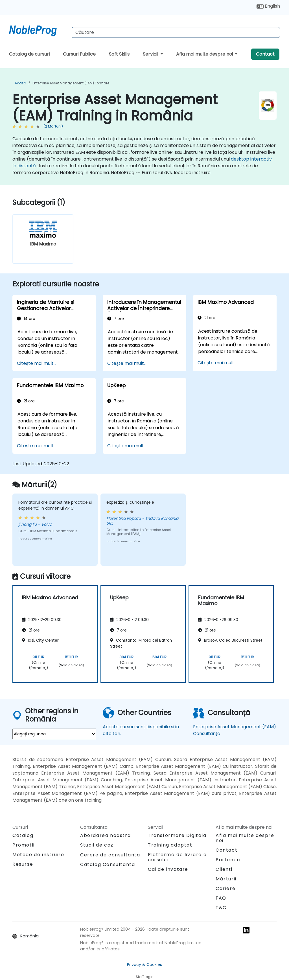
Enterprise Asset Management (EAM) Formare (71, 83)
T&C (221, 908)
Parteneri (228, 860)
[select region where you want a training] (54, 734)
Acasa (20, 83)
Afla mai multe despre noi (205, 54)
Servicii (151, 54)
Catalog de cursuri (29, 54)
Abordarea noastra (105, 835)
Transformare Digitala (177, 835)
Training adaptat (170, 845)
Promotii (24, 845)
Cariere (225, 888)
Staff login (145, 977)
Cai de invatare (168, 869)
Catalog (23, 835)
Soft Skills (119, 54)
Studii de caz (97, 845)
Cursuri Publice (79, 54)
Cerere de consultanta (110, 855)
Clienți (224, 869)
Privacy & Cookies (144, 964)
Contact (265, 54)
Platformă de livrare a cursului (177, 857)
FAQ (221, 898)
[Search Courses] (176, 32)
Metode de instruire (38, 855)
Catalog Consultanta (108, 864)
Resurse (23, 864)
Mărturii (226, 879)
